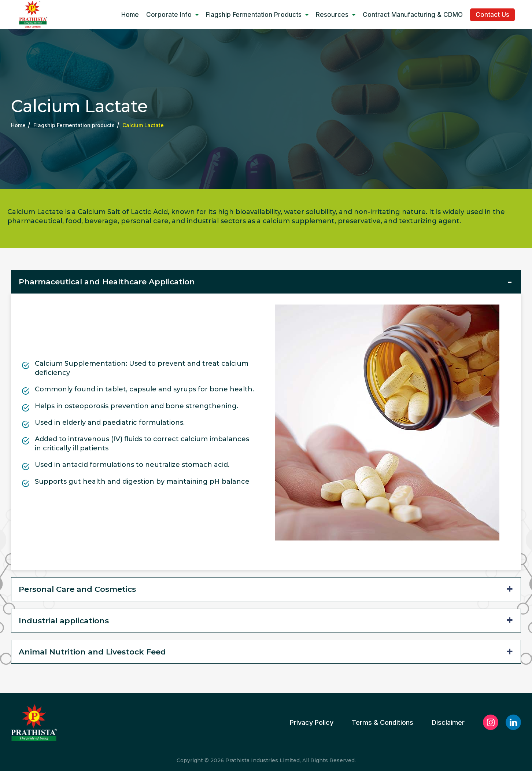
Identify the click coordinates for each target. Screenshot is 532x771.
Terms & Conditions (383, 723)
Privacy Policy (312, 723)
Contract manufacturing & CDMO (413, 15)
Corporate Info (172, 15)
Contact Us (492, 15)
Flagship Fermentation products (257, 15)
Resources (336, 15)
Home (130, 15)
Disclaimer (448, 723)
